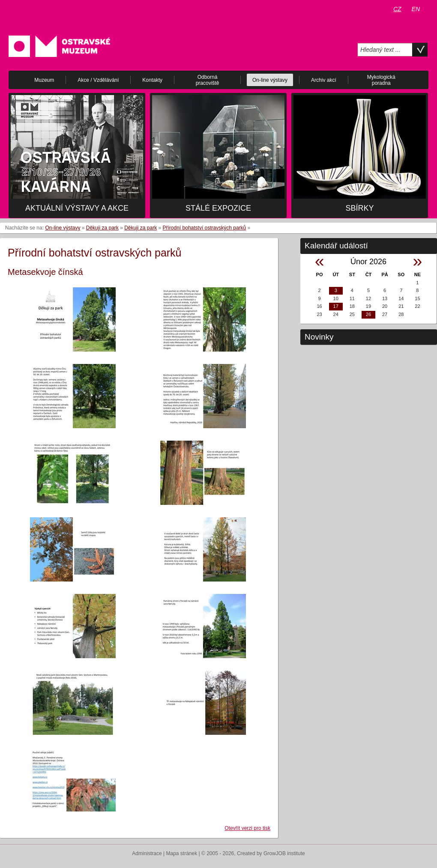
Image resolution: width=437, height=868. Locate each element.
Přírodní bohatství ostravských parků (205, 228)
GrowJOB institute (284, 853)
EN (416, 9)
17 (336, 306)
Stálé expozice (218, 208)
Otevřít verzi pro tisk (247, 828)
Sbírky (359, 208)
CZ (397, 9)
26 (368, 314)
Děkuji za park (102, 228)
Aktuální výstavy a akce (77, 208)
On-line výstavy (63, 228)
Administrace (147, 853)
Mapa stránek (182, 853)
